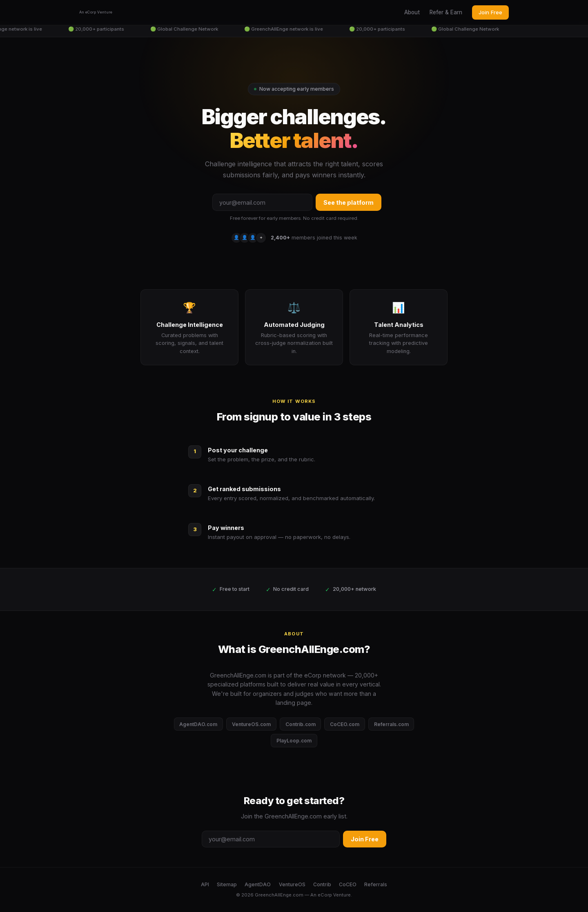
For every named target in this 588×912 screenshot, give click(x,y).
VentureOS (292, 884)
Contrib (322, 884)
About (412, 12)
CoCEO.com (345, 724)
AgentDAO (258, 884)
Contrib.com (301, 724)
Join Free (490, 12)
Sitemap (227, 884)
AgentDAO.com (198, 724)
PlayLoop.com (294, 741)
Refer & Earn (446, 12)
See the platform (349, 202)
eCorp (325, 895)
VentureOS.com (251, 724)
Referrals (376, 884)
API (205, 884)
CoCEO (348, 884)
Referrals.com (391, 724)
